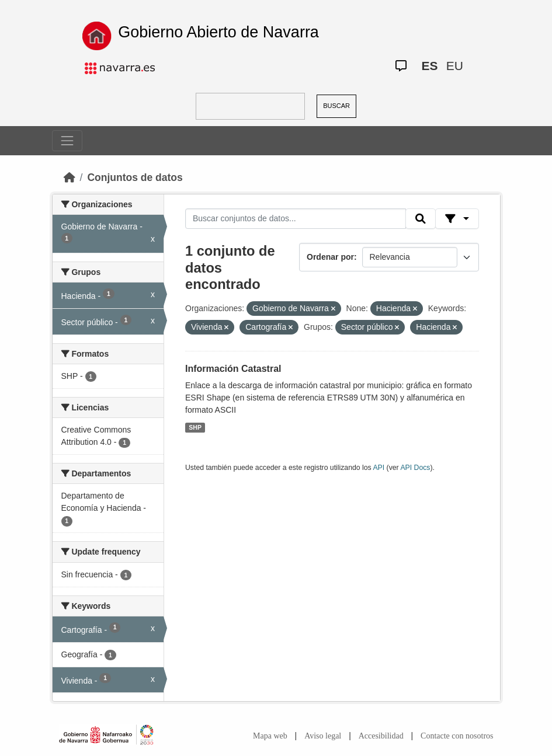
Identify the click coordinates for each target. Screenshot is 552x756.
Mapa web (270, 736)
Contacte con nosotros (457, 736)
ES (430, 66)
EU (455, 66)
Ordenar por (330, 257)
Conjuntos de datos (135, 177)
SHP (195, 427)
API (379, 468)
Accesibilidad (381, 736)
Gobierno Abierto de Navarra (218, 32)
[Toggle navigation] (67, 141)
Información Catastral (233, 369)
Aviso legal (323, 736)
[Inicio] (70, 177)
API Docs (415, 468)
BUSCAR (336, 106)
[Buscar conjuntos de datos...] (296, 219)
